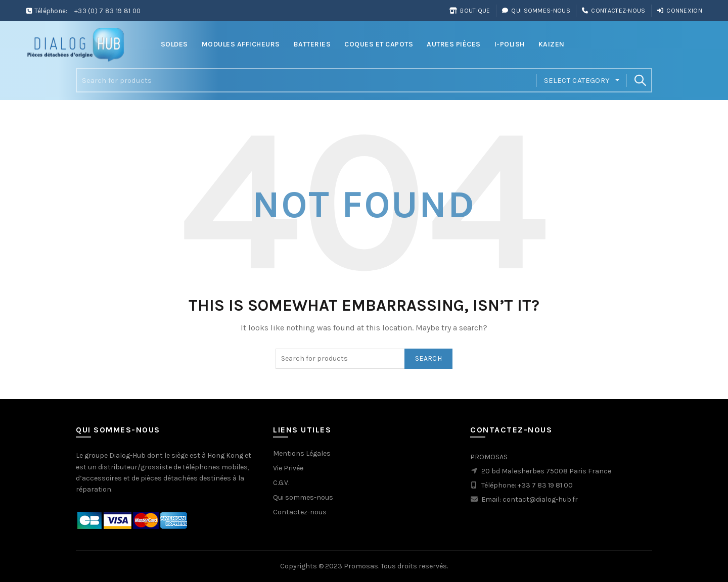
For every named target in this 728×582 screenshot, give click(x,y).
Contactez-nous (613, 11)
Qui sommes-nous (536, 11)
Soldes (174, 44)
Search (640, 80)
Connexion (679, 11)
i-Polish (510, 44)
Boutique (470, 11)
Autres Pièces (454, 44)
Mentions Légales (302, 453)
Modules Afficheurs (241, 44)
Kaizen (552, 44)
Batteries (312, 44)
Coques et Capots (379, 44)
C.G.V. (281, 483)
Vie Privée (288, 468)
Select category (577, 80)
